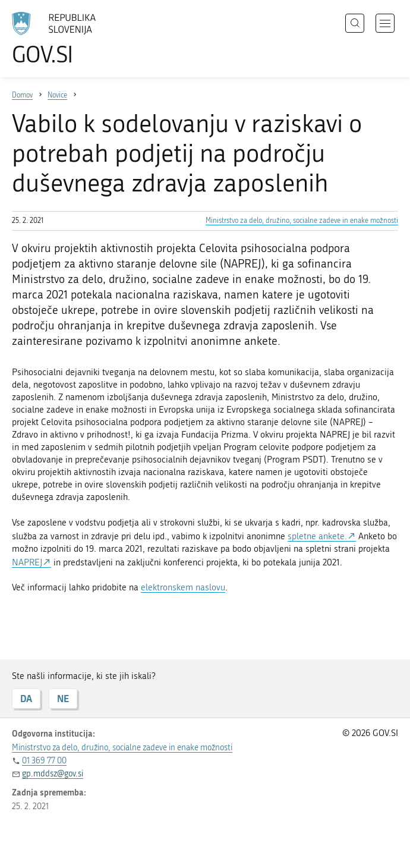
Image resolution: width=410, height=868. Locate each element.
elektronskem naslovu (183, 587)
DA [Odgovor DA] (26, 698)
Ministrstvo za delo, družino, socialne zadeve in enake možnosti (302, 221)
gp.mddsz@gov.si (53, 774)
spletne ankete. (317, 536)
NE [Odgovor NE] (63, 698)
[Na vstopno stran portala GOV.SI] (71, 39)
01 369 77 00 (44, 761)
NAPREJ (27, 562)
